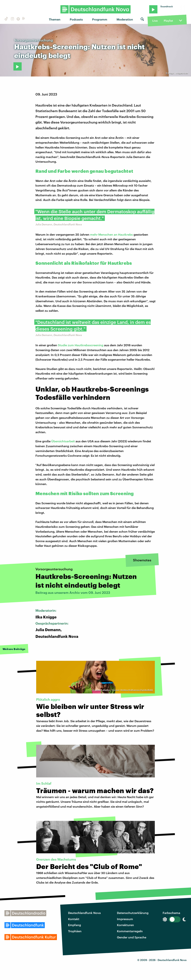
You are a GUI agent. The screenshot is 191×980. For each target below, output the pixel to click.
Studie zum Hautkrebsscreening (81, 345)
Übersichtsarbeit (63, 441)
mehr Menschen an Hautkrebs (111, 234)
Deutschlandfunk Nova (84, 913)
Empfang (75, 925)
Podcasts (76, 19)
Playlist (168, 21)
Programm (100, 19)
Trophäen (75, 931)
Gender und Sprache (132, 937)
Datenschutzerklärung (133, 913)
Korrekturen (125, 925)
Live (155, 21)
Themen (55, 19)
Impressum (125, 919)
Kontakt (74, 919)
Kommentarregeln (130, 931)
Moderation (125, 19)
